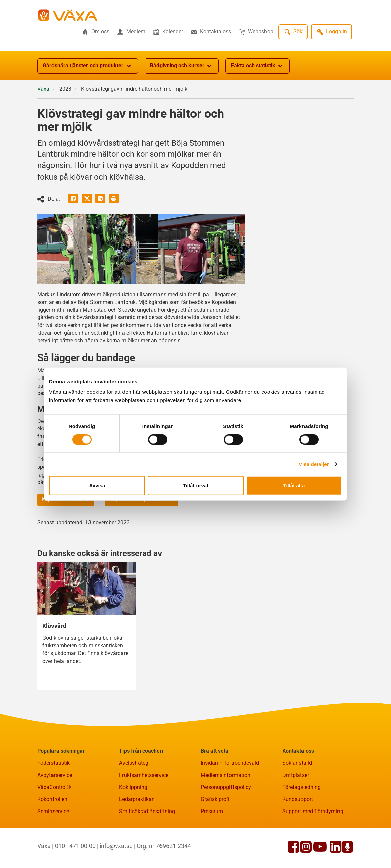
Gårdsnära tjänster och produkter (88, 66)
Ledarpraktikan (137, 799)
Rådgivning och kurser (182, 66)
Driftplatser (296, 775)
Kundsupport (298, 799)
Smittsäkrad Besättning (147, 811)
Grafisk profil (216, 799)
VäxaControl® (54, 787)
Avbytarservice (55, 775)
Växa (43, 89)
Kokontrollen (52, 799)
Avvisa (97, 485)
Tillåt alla (294, 485)
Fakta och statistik (258, 66)
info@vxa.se (116, 846)
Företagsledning (301, 787)
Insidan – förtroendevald (230, 763)
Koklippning (133, 787)
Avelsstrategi (134, 763)
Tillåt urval (196, 485)
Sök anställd (297, 763)
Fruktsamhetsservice (144, 775)
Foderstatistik (54, 763)
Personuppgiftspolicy (226, 787)
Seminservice (53, 811)
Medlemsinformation (225, 775)
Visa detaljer (314, 464)
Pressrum (212, 811)
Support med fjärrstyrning (313, 811)
